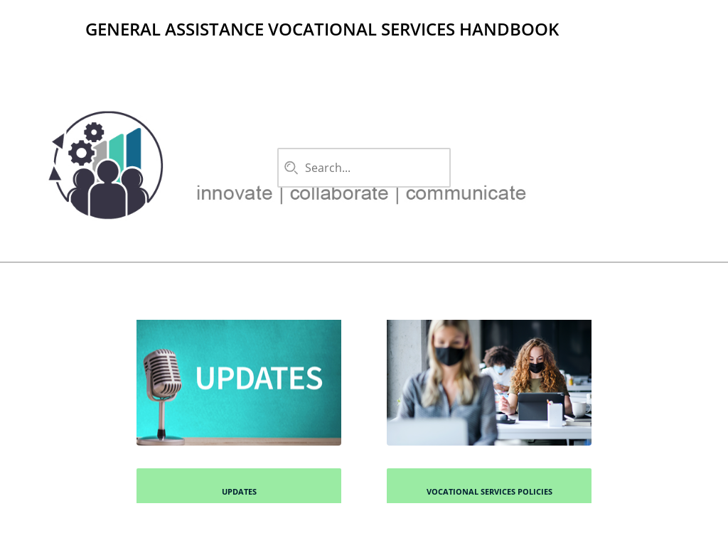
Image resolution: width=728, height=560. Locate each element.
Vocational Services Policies (489, 491)
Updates (239, 491)
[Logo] (51, 28)
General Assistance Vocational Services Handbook (322, 29)
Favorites (586, 51)
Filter (675, 51)
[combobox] (361, 168)
